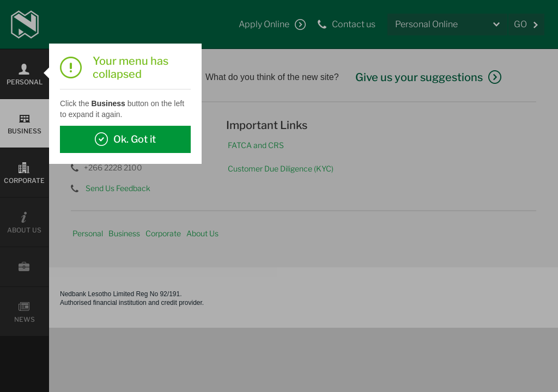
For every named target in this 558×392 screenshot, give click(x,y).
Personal (88, 233)
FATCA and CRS (256, 145)
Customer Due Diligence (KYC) (281, 169)
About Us (202, 233)
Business (124, 233)
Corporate (163, 233)
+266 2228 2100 (113, 167)
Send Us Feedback (118, 188)
